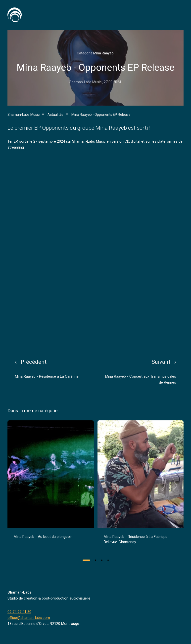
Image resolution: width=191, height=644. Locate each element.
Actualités (55, 115)
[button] (177, 15)
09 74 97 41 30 (19, 612)
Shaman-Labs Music (24, 115)
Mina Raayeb (103, 53)
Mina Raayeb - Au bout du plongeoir (43, 537)
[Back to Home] (15, 15)
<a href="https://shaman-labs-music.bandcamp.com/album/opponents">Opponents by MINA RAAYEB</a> (51, 246)
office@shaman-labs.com (29, 618)
